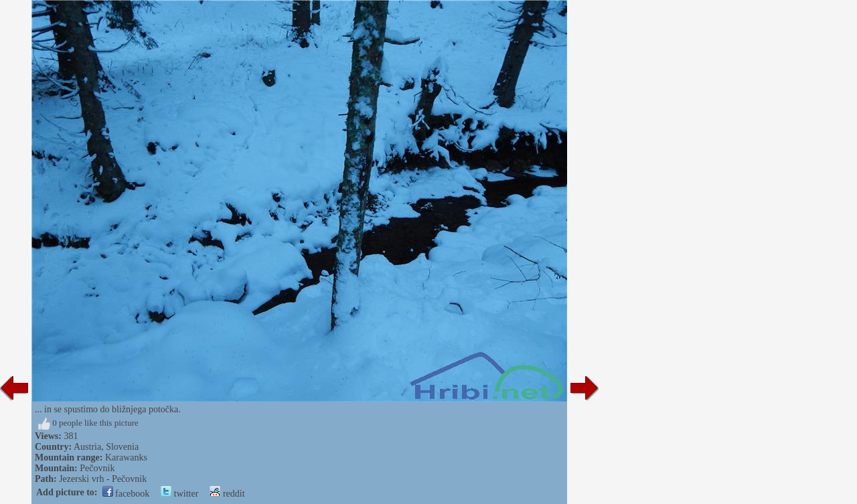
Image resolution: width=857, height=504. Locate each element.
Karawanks (126, 457)
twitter (179, 494)
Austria (87, 447)
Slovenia (122, 447)
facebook (126, 494)
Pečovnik (97, 468)
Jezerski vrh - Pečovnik (103, 479)
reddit (227, 494)
